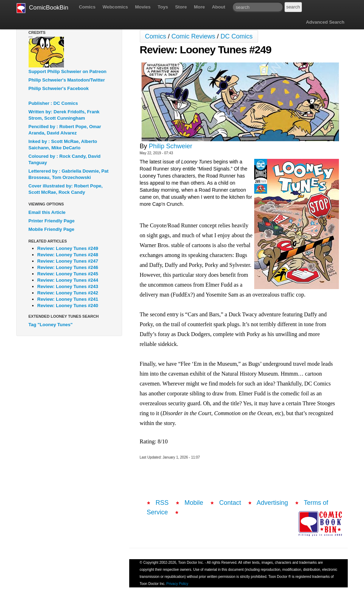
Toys (163, 7)
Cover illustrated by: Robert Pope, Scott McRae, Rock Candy (66, 189)
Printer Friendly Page (52, 221)
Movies (143, 7)
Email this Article (47, 212)
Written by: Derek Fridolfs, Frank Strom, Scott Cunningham (64, 115)
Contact (230, 503)
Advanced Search (325, 22)
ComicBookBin (43, 8)
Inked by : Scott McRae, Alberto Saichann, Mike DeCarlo (63, 145)
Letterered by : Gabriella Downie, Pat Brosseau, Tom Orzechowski (69, 174)
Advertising (272, 503)
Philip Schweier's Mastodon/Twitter (67, 80)
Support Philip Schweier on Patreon (68, 71)
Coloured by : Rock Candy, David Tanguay (65, 159)
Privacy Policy (177, 584)
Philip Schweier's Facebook (59, 88)
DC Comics (237, 36)
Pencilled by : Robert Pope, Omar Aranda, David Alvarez (65, 130)
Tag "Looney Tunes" (51, 325)
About (219, 7)
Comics (87, 7)
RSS (162, 503)
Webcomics (115, 7)
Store (181, 7)
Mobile (194, 503)
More (199, 7)
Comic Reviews (193, 36)
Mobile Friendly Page (52, 229)
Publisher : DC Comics (53, 103)
